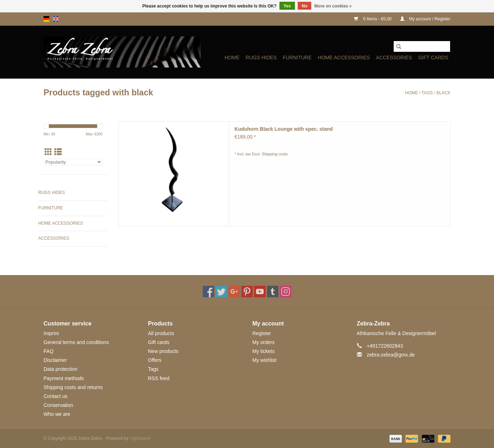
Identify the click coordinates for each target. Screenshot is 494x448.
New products (163, 351)
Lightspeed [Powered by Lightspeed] (140, 438)
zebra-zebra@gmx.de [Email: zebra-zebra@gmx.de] (391, 355)
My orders (263, 342)
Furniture (297, 58)
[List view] (58, 152)
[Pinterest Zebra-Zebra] (247, 292)
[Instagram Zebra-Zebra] (286, 292)
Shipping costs (275, 154)
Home (232, 58)
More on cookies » (333, 6)
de (46, 19)
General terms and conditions (76, 342)
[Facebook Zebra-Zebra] (208, 292)
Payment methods (64, 378)
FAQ (49, 351)
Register (262, 333)
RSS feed (159, 378)
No (304, 6)
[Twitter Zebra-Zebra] (221, 292)
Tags (427, 93)
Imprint (51, 333)
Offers (155, 360)
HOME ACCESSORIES (344, 58)
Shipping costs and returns (73, 387)
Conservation (58, 405)
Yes (287, 6)
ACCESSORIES (394, 58)
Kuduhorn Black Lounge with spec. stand (284, 129)
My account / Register (425, 19)
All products (161, 333)
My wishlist (264, 360)
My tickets (263, 351)
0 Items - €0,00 (374, 19)
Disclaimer (55, 360)
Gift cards (433, 58)
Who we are (57, 414)
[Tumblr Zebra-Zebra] (273, 292)
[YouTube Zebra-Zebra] (260, 292)
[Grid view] (48, 152)
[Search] (422, 46)
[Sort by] (73, 162)
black (443, 93)
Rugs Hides (261, 58)
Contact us (56, 396)
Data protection (61, 369)
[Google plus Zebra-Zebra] (234, 292)
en (56, 19)
